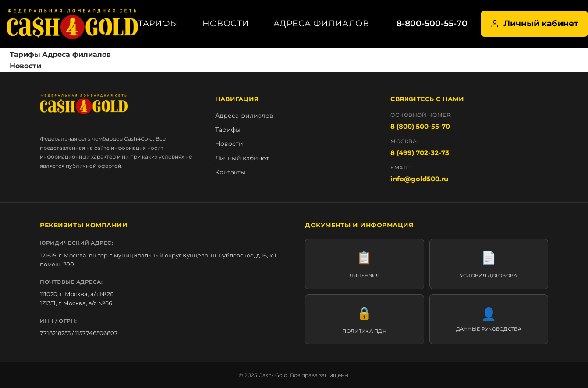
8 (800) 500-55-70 (420, 126)
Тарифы (158, 23)
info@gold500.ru (419, 179)
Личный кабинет (534, 23)
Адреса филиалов (321, 23)
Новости (226, 23)
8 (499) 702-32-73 (420, 153)
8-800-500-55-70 (432, 23)
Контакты (230, 172)
